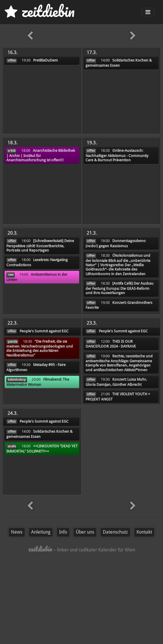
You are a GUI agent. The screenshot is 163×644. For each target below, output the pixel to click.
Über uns (85, 532)
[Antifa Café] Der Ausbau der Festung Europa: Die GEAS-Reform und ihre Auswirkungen (120, 288)
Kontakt (144, 532)
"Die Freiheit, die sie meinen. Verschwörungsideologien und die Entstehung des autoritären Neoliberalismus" (40, 348)
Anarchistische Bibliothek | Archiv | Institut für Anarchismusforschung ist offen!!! (41, 155)
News (17, 532)
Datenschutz (115, 532)
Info (63, 532)
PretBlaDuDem (46, 60)
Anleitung (41, 532)
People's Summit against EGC (44, 331)
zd (40, 11)
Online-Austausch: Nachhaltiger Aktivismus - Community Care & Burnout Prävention (117, 155)
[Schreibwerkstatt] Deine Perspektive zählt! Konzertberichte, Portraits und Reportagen (40, 246)
